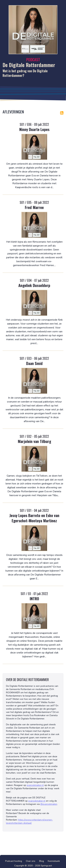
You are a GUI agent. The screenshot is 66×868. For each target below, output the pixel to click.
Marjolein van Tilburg (34, 441)
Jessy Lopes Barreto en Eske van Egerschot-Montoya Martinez (34, 518)
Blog (42, 861)
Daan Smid (34, 363)
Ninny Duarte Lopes (34, 129)
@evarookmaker (49, 804)
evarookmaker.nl (35, 785)
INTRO (34, 598)
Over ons (31, 861)
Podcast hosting (14, 861)
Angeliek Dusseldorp (34, 285)
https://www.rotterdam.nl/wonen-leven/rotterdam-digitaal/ (29, 821)
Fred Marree (34, 207)
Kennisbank (54, 861)
